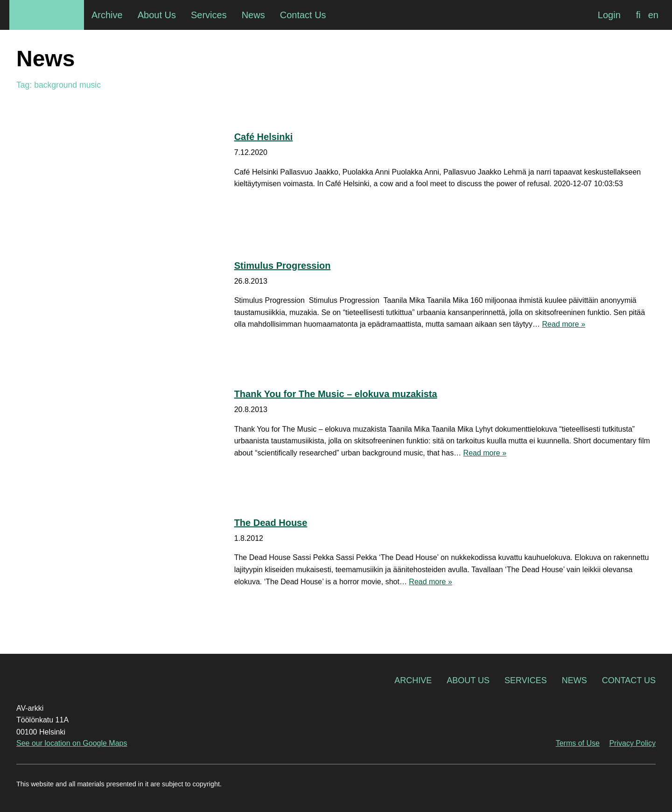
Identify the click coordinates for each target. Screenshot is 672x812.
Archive (413, 680)
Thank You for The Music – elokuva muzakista (336, 394)
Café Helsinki (264, 137)
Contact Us (629, 680)
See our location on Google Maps (72, 743)
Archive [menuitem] (107, 15)
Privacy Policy (632, 743)
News (574, 680)
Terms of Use (578, 743)
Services (526, 680)
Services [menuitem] (209, 15)
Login (609, 15)
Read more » (564, 324)
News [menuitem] (253, 15)
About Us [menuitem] (157, 15)
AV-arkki (47, 15)
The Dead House (271, 523)
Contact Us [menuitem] (303, 15)
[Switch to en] (653, 15)
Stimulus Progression (283, 266)
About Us (468, 680)
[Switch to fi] (638, 15)
